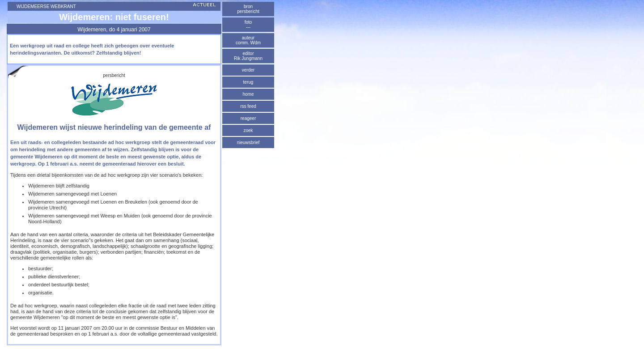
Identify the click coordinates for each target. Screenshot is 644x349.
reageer (248, 118)
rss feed (248, 106)
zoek (248, 130)
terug (248, 82)
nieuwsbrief (248, 143)
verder (248, 70)
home (248, 94)
